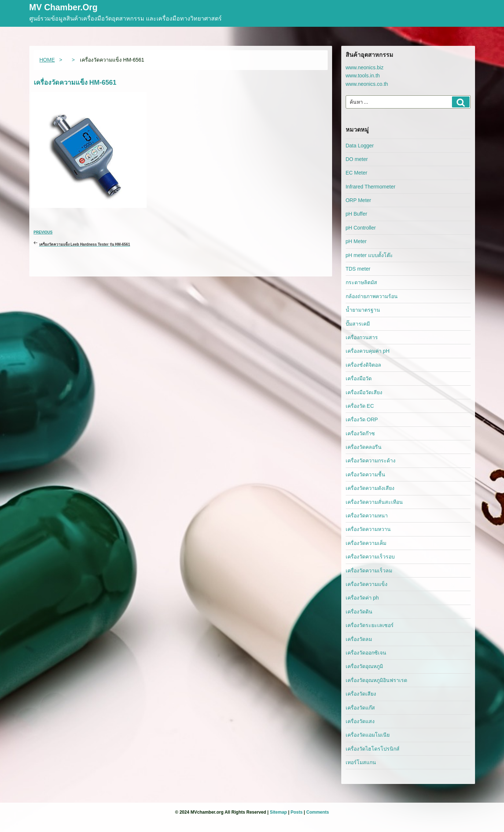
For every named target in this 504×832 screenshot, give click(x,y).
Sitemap (278, 812)
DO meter (357, 159)
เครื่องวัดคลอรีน (364, 447)
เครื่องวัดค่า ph (362, 598)
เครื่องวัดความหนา (367, 516)
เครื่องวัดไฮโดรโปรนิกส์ (373, 749)
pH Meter (356, 241)
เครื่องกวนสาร (362, 337)
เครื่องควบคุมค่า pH (368, 351)
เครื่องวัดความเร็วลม (369, 571)
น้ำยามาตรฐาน (363, 310)
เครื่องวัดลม (359, 639)
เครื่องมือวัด (359, 378)
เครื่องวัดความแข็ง (367, 584)
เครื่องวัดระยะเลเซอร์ (370, 625)
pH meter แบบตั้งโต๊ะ (369, 255)
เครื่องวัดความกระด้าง (371, 461)
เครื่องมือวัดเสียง (364, 392)
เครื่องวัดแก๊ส (360, 708)
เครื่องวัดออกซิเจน (366, 653)
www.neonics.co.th (367, 84)
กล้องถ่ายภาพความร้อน (372, 296)
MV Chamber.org (64, 8)
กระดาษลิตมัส (361, 282)
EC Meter (356, 173)
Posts (297, 812)
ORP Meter (358, 200)
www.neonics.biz (365, 67)
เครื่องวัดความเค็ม (366, 543)
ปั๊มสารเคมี (358, 324)
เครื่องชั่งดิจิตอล (363, 365)
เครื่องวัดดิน (359, 612)
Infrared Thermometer (371, 187)
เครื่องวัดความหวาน (368, 529)
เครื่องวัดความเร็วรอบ (370, 557)
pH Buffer (356, 214)
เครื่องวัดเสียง (361, 694)
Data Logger (360, 146)
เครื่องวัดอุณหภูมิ (364, 666)
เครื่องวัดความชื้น (365, 474)
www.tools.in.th (363, 76)
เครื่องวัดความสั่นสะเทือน (374, 502)
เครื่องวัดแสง (360, 721)
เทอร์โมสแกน (361, 762)
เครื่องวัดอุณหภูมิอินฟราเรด (376, 680)
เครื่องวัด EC (360, 406)
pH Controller (361, 228)
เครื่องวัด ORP (362, 419)
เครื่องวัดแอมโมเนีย (368, 735)
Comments (317, 812)
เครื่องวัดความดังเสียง (370, 488)
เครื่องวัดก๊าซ (360, 433)
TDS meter (358, 269)
